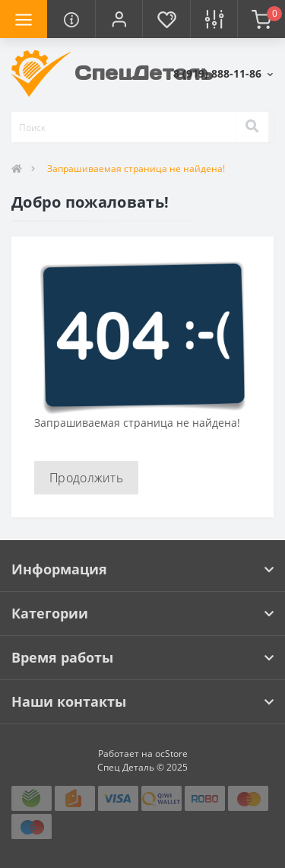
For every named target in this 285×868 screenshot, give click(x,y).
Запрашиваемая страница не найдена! (136, 169)
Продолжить (86, 478)
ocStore (171, 754)
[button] (119, 19)
